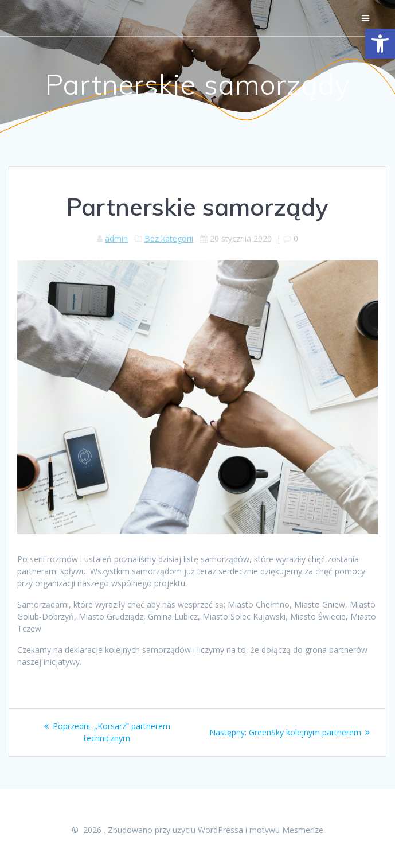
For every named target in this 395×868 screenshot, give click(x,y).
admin (116, 238)
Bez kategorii (169, 238)
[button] (380, 44)
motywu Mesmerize (286, 830)
